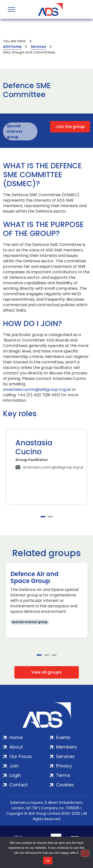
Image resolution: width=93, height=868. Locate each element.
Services (38, 47)
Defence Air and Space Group (34, 578)
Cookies (65, 785)
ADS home (12, 47)
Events (63, 737)
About (16, 747)
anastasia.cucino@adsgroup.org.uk (37, 390)
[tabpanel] (46, 467)
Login (15, 775)
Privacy (64, 766)
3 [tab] (54, 655)
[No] (85, 853)
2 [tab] (50, 517)
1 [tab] (43, 517)
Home (16, 737)
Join (14, 766)
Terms (63, 775)
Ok (48, 861)
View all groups (46, 672)
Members (66, 747)
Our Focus (21, 756)
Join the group (70, 127)
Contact (19, 785)
